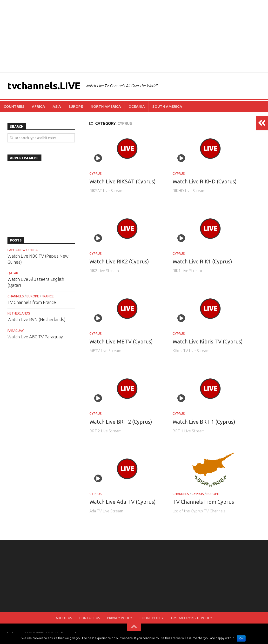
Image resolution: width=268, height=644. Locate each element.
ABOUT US (65, 618)
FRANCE (48, 297)
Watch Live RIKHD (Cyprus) (205, 182)
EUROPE (74, 107)
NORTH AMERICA (103, 107)
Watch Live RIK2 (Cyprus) (119, 262)
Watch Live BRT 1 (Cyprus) (204, 422)
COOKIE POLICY (151, 618)
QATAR (13, 273)
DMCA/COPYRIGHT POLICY (190, 618)
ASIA (56, 107)
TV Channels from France (32, 303)
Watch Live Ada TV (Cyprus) (123, 502)
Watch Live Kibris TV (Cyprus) (208, 342)
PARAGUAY (16, 331)
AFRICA (38, 107)
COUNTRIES (14, 107)
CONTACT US (90, 618)
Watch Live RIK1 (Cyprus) (202, 262)
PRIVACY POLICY (120, 618)
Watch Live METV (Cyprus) (121, 342)
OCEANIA (134, 107)
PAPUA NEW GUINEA (23, 250)
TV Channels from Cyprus (203, 502)
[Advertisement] (134, 36)
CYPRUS (96, 174)
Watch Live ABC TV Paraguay (35, 337)
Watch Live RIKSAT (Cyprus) (123, 182)
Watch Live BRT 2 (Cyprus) (121, 422)
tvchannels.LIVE (45, 86)
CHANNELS (181, 494)
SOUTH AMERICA (164, 107)
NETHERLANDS (19, 314)
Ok (241, 638)
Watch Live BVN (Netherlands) (37, 320)
